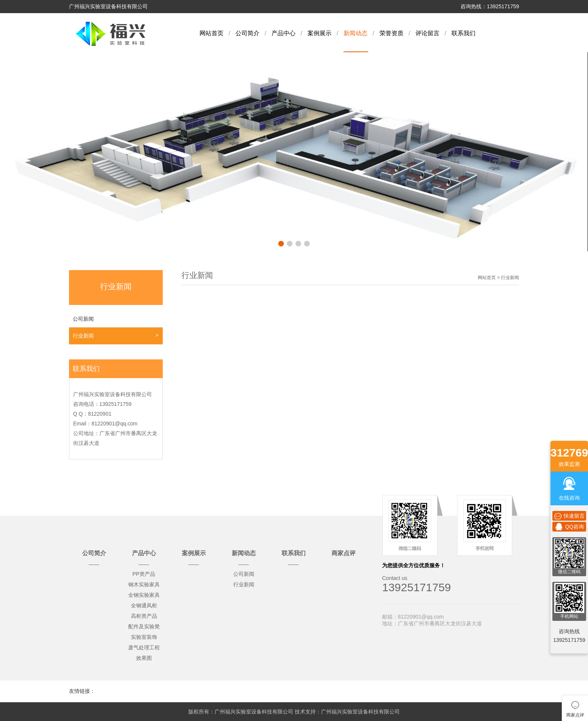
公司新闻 (83, 319)
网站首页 (211, 33)
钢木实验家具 (144, 584)
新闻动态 (355, 33)
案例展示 (319, 33)
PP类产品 (144, 574)
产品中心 (283, 33)
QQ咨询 (569, 527)
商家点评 (343, 553)
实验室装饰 (144, 637)
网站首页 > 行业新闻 (498, 278)
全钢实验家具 (144, 595)
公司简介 (247, 33)
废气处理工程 (144, 647)
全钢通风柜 (144, 605)
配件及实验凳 (144, 626)
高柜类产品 (144, 616)
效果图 (144, 658)
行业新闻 (83, 336)
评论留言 (427, 33)
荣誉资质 (391, 33)
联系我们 (463, 33)
